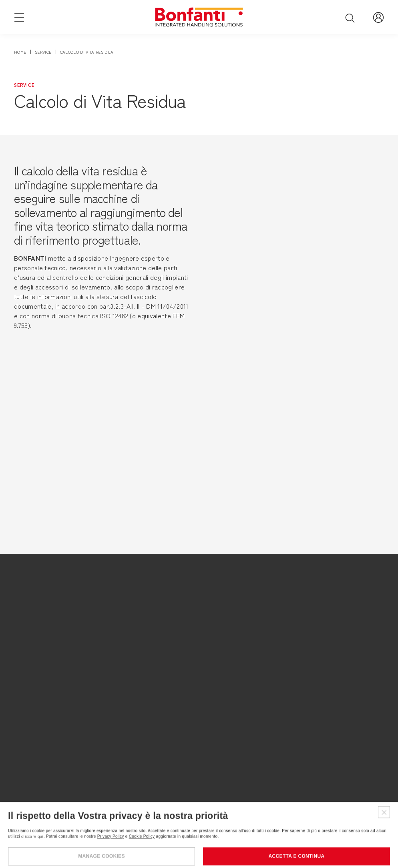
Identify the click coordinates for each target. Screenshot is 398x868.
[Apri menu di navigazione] (19, 16)
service (43, 52)
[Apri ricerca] (350, 18)
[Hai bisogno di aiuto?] (370, 840)
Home (20, 52)
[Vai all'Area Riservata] (378, 17)
